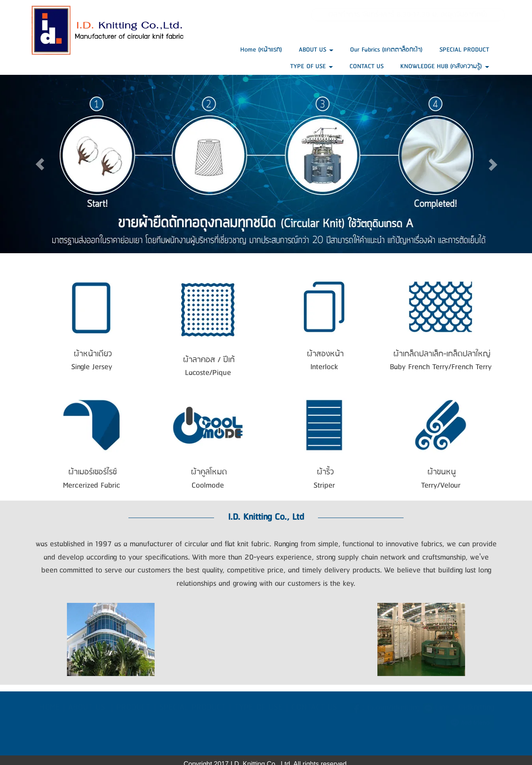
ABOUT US (316, 50)
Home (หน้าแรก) (261, 50)
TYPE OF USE (312, 66)
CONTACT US (367, 66)
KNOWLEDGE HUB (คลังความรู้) (445, 66)
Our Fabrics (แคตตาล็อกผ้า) (386, 50)
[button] (40, 164)
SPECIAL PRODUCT (464, 50)
